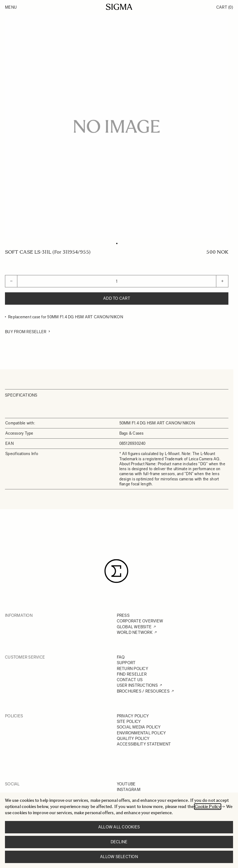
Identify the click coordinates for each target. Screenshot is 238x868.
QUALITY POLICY (133, 739)
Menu (11, 7)
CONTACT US (130, 680)
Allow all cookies (119, 827)
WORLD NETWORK (135, 632)
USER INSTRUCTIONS (137, 685)
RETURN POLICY (132, 669)
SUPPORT (126, 663)
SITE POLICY (129, 722)
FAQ (121, 657)
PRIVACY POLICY (133, 716)
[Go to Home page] (119, 7)
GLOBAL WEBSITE (134, 627)
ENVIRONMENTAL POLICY (141, 733)
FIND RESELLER (132, 674)
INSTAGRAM (129, 790)
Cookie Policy (208, 807)
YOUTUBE (126, 784)
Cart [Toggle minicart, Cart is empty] (225, 7)
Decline (119, 842)
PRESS (123, 615)
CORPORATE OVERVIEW (140, 621)
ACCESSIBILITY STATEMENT (144, 744)
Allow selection (119, 857)
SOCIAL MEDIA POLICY (139, 727)
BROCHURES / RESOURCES (143, 691)
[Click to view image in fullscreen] (117, 126)
